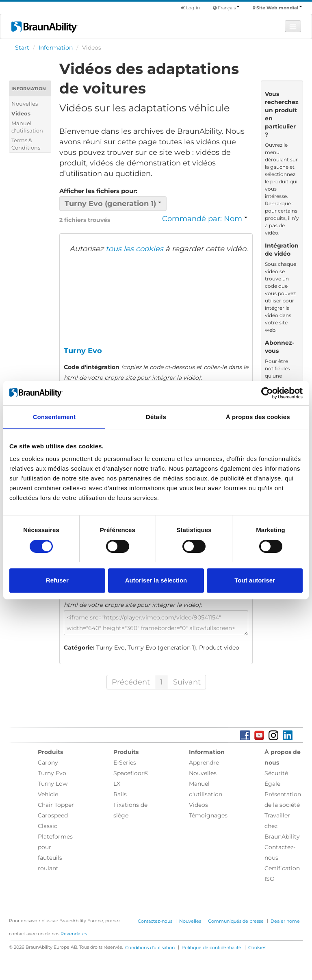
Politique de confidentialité (211, 947)
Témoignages (208, 815)
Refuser (57, 580)
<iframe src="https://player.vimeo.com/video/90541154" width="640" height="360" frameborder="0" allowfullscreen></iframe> (156, 623)
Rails (120, 794)
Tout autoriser (255, 580)
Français (229, 8)
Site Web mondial (279, 8)
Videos (21, 113)
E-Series (125, 763)
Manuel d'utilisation (27, 127)
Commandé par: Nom (205, 219)
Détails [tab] (156, 417)
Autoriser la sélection (156, 580)
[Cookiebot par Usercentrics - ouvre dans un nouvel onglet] (267, 393)
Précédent (131, 682)
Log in (191, 8)
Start (22, 48)
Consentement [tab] (54, 417)
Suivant (187, 682)
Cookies (257, 947)
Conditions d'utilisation (150, 947)
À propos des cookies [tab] (258, 417)
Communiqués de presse (236, 921)
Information (56, 48)
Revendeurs (74, 934)
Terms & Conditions (26, 144)
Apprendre (204, 763)
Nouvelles (25, 104)
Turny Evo (52, 773)
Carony (48, 763)
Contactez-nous (155, 921)
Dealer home (285, 921)
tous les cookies (134, 249)
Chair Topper (56, 805)
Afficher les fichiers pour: (98, 191)
